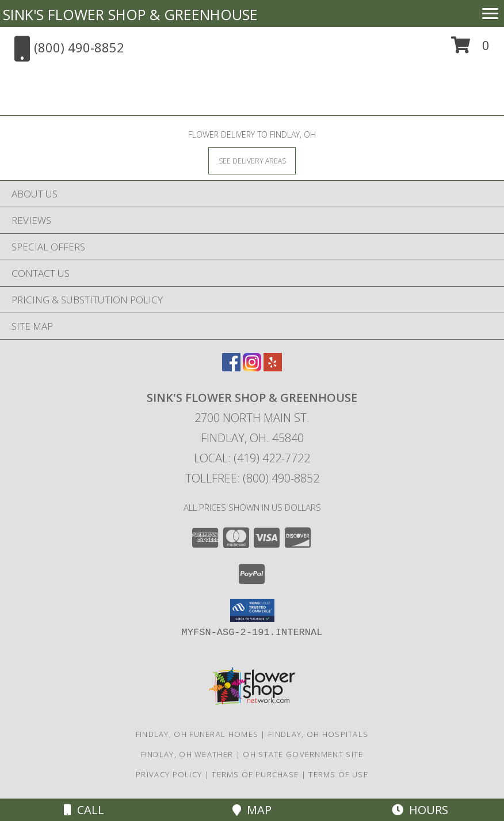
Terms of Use (338, 774)
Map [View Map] (252, 810)
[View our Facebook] (231, 368)
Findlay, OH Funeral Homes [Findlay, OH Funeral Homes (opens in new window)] (197, 734)
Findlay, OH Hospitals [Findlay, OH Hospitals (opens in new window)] (318, 734)
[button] (470, 49)
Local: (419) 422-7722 (252, 458)
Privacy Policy (169, 774)
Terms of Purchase (255, 774)
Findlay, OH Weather (187, 754)
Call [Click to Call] (84, 810)
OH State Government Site (303, 754)
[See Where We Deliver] (252, 160)
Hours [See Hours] (420, 810)
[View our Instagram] (252, 368)
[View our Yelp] (273, 368)
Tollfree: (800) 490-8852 (252, 478)
